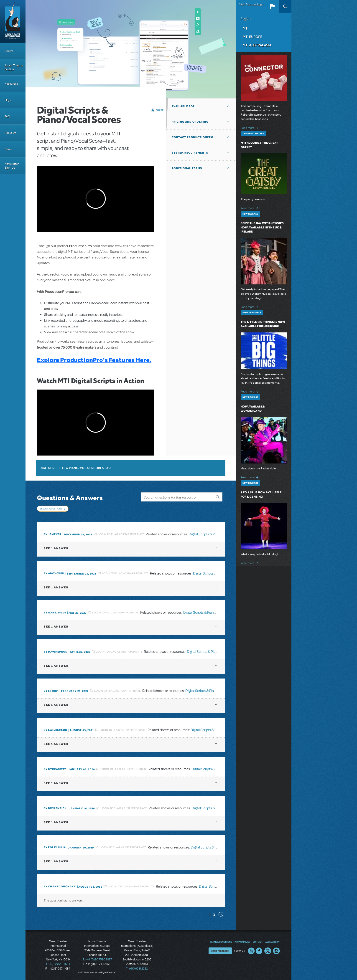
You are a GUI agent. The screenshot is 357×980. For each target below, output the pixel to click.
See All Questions (51, 509)
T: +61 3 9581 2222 (137, 969)
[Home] (13, 21)
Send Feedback (220, 951)
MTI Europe (252, 37)
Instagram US (276, 951)
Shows (9, 51)
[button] (272, 6)
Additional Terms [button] (187, 168)
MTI (246, 28)
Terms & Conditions (221, 942)
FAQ (7, 116)
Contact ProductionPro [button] (193, 137)
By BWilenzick (55, 808)
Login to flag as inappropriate (121, 534)
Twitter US (268, 951)
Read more (250, 127)
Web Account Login (252, 5)
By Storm (51, 691)
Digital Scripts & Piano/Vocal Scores (215, 534)
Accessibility (272, 942)
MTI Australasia (257, 45)
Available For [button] (183, 106)
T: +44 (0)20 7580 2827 (97, 960)
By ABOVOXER (54, 573)
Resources (11, 84)
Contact (258, 942)
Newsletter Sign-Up (12, 166)
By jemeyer (53, 534)
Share (160, 110)
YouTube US (251, 951)
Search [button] (285, 6)
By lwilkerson (55, 730)
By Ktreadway (55, 769)
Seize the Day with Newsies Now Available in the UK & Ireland (262, 227)
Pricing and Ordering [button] (190, 122)
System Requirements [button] (190, 153)
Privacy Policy (242, 942)
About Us (10, 133)
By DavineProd (56, 652)
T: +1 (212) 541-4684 (58, 964)
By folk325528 (55, 847)
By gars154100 (55, 613)
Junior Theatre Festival (14, 67)
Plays (8, 100)
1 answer (56, 548)
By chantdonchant (60, 886)
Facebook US (259, 951)
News (8, 149)
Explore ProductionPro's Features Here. (94, 360)
